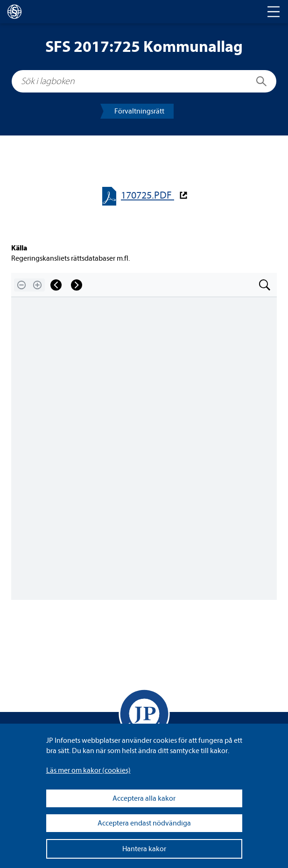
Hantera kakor (144, 849)
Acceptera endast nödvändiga (144, 823)
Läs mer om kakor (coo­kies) (88, 770)
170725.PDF (148, 196)
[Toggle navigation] (274, 12)
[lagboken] (14, 12)
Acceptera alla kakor (144, 798)
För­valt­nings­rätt (139, 111)
